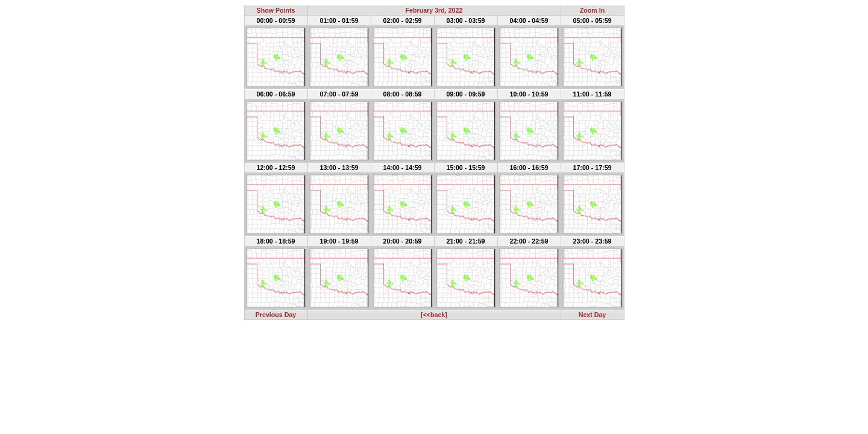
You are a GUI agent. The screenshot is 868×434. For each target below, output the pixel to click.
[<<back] (434, 315)
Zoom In (592, 10)
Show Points (276, 10)
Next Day (593, 315)
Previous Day (276, 315)
